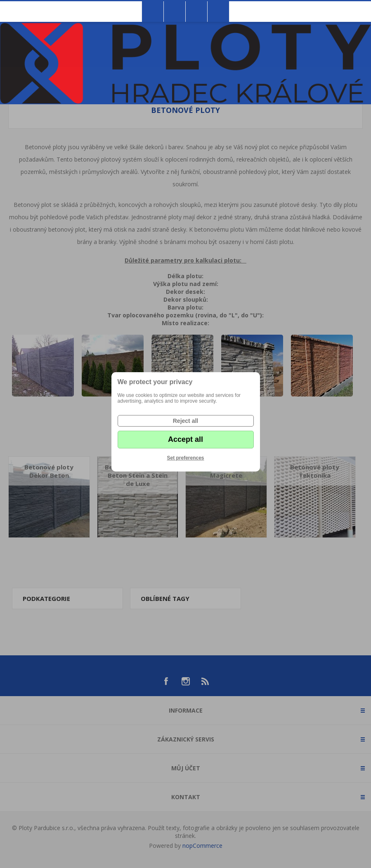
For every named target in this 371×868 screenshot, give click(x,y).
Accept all (185, 439)
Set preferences (185, 458)
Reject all (185, 421)
